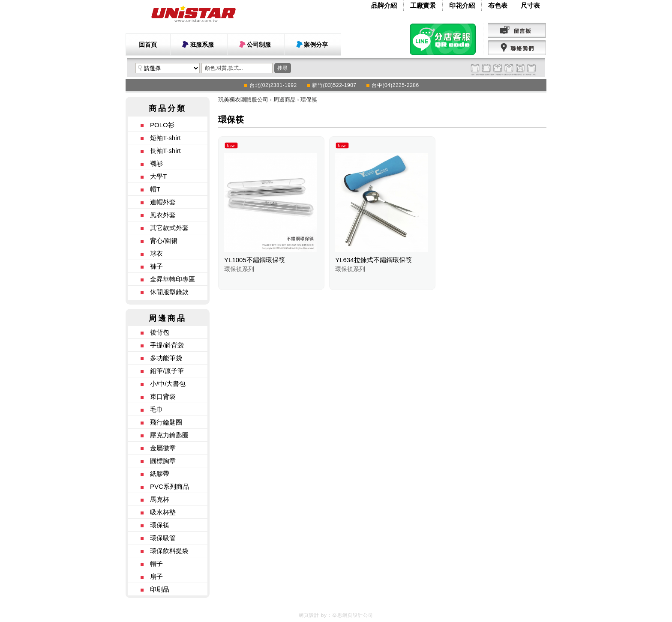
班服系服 (202, 45)
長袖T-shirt (165, 151)
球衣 (156, 253)
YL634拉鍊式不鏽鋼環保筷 (373, 260)
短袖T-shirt (165, 138)
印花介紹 (462, 5)
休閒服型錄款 (169, 292)
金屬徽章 (163, 448)
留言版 (517, 30)
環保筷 (160, 525)
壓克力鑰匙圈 (169, 435)
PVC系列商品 (169, 486)
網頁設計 (309, 615)
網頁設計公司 (358, 615)
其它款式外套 (169, 228)
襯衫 (156, 163)
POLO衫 (162, 125)
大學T (158, 176)
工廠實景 (423, 5)
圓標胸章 (163, 461)
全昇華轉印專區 (172, 279)
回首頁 (148, 45)
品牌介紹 (384, 5)
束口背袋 (163, 396)
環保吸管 (163, 538)
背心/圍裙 (164, 241)
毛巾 (156, 409)
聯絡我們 (517, 48)
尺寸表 (530, 5)
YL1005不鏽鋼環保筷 (255, 260)
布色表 (498, 5)
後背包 (160, 332)
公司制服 (259, 45)
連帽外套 (163, 202)
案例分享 (316, 45)
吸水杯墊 (163, 512)
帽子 (156, 564)
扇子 (156, 576)
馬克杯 (160, 499)
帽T (155, 189)
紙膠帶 (160, 474)
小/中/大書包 (168, 384)
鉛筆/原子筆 (167, 371)
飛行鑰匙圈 (166, 422)
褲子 (156, 266)
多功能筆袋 (166, 358)
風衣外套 (163, 215)
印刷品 (160, 589)
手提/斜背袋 (167, 345)
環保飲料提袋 (169, 551)
